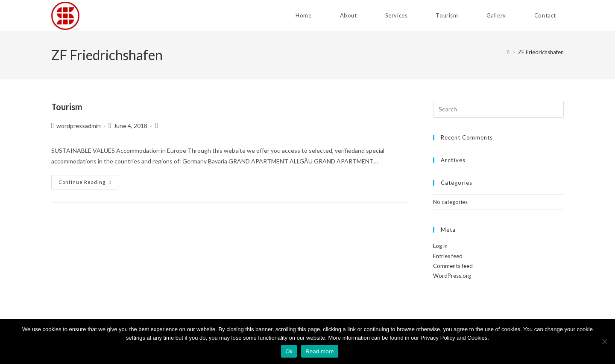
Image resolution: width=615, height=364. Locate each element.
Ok (289, 351)
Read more (320, 351)
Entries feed (448, 256)
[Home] (508, 52)
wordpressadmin (79, 126)
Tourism (67, 107)
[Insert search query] (498, 109)
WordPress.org (452, 276)
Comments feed (453, 266)
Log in (440, 246)
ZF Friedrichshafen (541, 52)
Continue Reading (88, 182)
